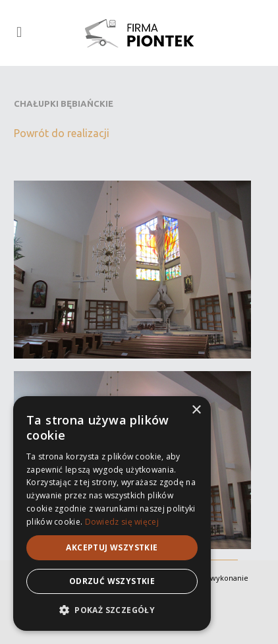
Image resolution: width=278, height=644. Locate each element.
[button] (112, 610)
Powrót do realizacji (62, 133)
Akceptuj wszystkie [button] (112, 547)
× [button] (196, 410)
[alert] (112, 513)
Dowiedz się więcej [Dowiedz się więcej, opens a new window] (122, 522)
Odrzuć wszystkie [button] (112, 581)
